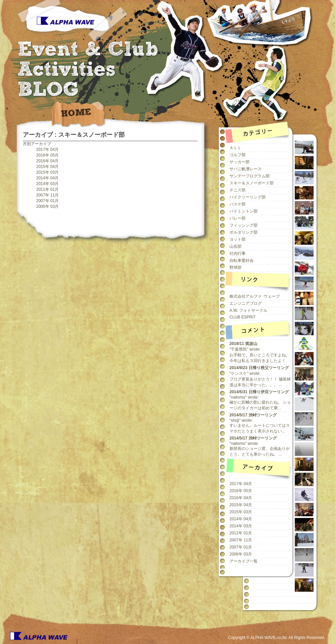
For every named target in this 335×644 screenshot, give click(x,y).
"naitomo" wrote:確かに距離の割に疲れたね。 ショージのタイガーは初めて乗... (260, 400)
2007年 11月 (47, 195)
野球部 (236, 268)
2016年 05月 (47, 155)
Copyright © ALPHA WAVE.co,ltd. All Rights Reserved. (277, 638)
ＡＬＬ (236, 148)
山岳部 (236, 246)
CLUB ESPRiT (243, 317)
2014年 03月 (47, 184)
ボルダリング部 (244, 232)
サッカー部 (240, 162)
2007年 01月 (47, 201)
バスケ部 (238, 204)
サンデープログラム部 (250, 176)
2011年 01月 (47, 189)
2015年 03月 (47, 172)
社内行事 (238, 253)
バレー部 (238, 218)
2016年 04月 (47, 161)
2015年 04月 (47, 167)
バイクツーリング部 (248, 197)
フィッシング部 (244, 225)
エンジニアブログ (246, 303)
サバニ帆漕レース (246, 169)
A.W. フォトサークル (248, 310)
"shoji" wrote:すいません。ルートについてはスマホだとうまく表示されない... (260, 423)
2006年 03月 (47, 207)
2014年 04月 (47, 178)
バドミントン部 (244, 211)
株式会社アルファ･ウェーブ (255, 296)
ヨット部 (238, 239)
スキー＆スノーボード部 (252, 183)
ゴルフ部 (238, 155)
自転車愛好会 (242, 260)
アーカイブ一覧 (244, 561)
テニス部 (238, 190)
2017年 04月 (47, 150)
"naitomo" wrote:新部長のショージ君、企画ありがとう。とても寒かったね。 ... (260, 446)
